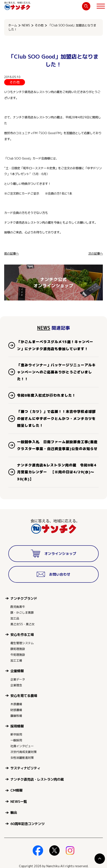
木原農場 (16, 704)
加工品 (15, 618)
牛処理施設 (18, 655)
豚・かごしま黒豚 (22, 612)
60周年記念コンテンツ (27, 824)
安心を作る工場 (22, 634)
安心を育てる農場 (24, 696)
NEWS (26, 25)
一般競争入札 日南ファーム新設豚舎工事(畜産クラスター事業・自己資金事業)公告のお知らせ (57, 445)
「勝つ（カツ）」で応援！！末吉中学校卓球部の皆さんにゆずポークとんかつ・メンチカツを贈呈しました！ (56, 418)
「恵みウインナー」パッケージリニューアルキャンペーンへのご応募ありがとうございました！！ (56, 372)
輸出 (14, 812)
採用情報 (17, 726)
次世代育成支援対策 (24, 752)
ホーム (13, 25)
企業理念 (16, 685)
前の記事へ (11, 254)
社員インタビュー (22, 746)
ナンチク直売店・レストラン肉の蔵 (37, 779)
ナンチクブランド (24, 598)
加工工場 (16, 660)
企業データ (18, 679)
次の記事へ (96, 254)
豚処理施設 (18, 649)
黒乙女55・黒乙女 (22, 624)
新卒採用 (16, 734)
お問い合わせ (53, 574)
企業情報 (17, 671)
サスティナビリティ (25, 768)
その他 (39, 25)
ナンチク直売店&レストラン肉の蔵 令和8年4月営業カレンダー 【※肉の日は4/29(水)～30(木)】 (57, 472)
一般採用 (16, 740)
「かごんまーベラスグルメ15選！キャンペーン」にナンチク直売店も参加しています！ (55, 345)
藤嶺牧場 (16, 716)
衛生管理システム (22, 643)
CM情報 (16, 790)
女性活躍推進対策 (22, 758)
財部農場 (16, 710)
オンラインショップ (53, 554)
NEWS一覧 (19, 801)
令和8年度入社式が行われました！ (46, 395)
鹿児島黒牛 (18, 607)
